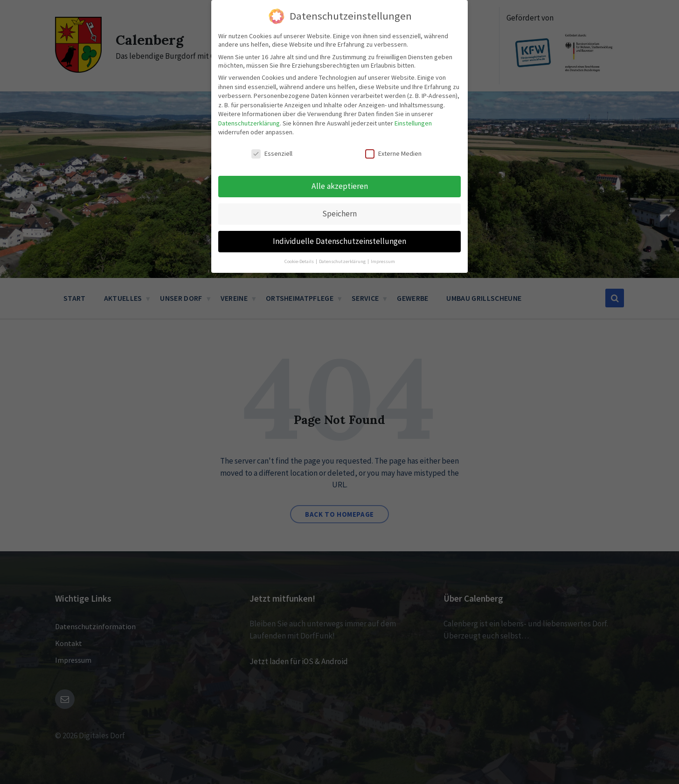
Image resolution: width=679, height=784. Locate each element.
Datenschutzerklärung (249, 122)
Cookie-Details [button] (300, 260)
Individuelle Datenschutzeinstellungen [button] (339, 240)
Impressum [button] (383, 260)
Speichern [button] (339, 213)
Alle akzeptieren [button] (340, 185)
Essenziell (272, 153)
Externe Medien (393, 153)
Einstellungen (413, 122)
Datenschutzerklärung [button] (343, 260)
